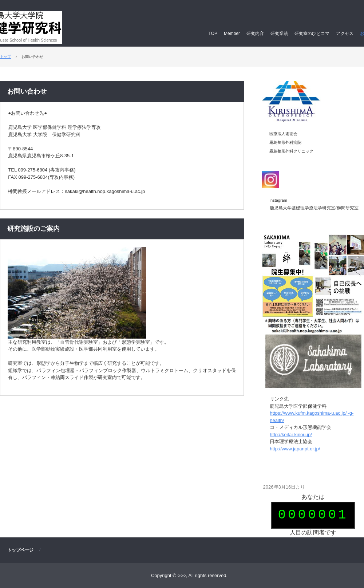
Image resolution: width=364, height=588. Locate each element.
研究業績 (279, 33)
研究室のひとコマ (312, 33)
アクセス (345, 33)
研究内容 (255, 33)
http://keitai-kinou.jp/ (291, 435)
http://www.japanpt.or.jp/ (295, 449)
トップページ (20, 550)
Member (232, 33)
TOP (213, 33)
